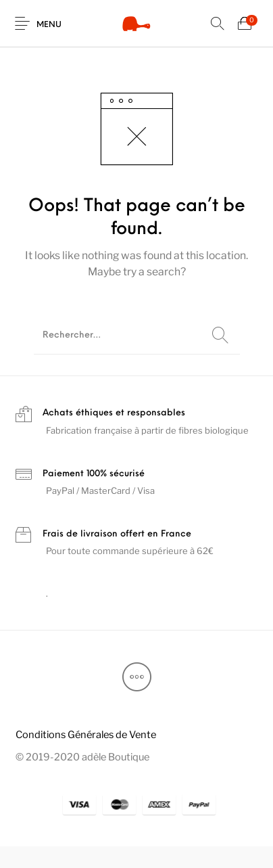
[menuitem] (85, 734)
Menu (49, 25)
